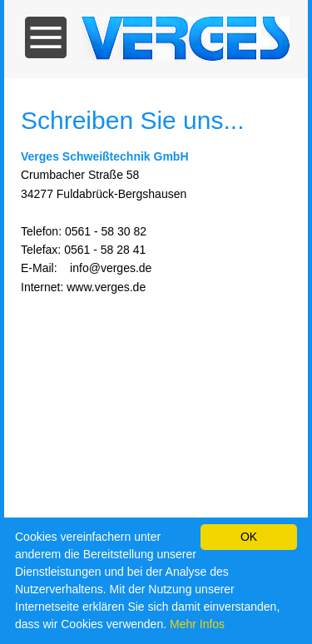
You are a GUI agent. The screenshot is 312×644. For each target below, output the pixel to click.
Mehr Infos (197, 624)
